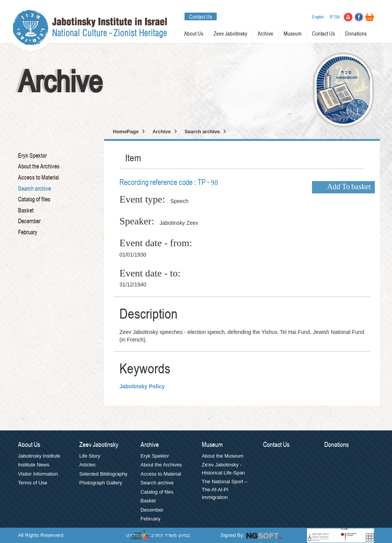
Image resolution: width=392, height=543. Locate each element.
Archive (265, 34)
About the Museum (223, 456)
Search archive (34, 189)
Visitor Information (38, 474)
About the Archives (39, 167)
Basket (26, 211)
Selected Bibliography (103, 474)
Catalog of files (34, 200)
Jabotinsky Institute (39, 456)
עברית (335, 17)
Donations (356, 34)
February (28, 232)
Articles (87, 465)
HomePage (126, 132)
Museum (293, 34)
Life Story (90, 456)
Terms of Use (33, 483)
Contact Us (201, 17)
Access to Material (38, 178)
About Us (194, 34)
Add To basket (349, 187)
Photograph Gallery (101, 483)
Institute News (34, 465)
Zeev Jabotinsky (230, 34)
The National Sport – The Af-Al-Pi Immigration (225, 489)
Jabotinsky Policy (142, 386)
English (318, 17)
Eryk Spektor (32, 156)
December (29, 221)
